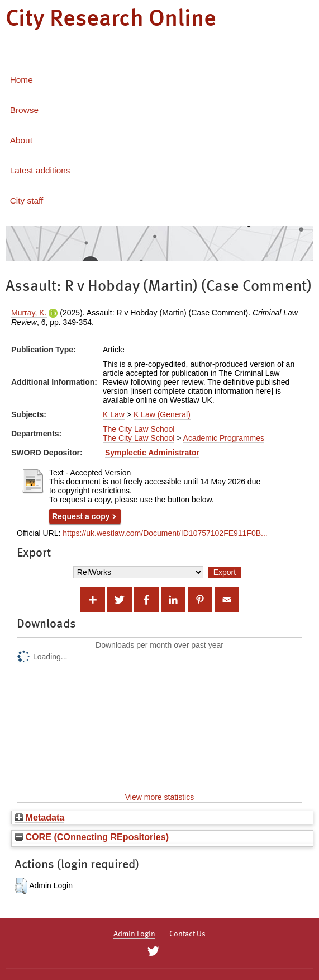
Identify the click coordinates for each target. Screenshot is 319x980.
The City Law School (139, 429)
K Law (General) (162, 414)
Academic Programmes (224, 438)
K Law (114, 414)
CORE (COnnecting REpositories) (92, 837)
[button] (21, 886)
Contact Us (187, 934)
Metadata (40, 817)
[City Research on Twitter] (153, 951)
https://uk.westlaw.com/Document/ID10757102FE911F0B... (165, 533)
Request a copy (81, 516)
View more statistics (159, 797)
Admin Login (134, 934)
